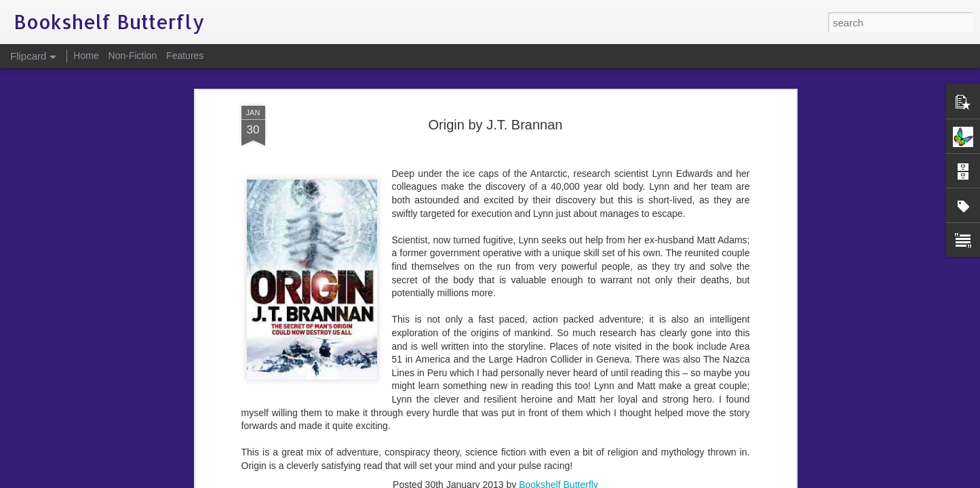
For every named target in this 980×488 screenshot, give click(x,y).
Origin (635, 375)
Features (185, 56)
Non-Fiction (133, 56)
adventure (391, 375)
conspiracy (439, 375)
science (669, 375)
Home (86, 56)
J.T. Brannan (549, 375)
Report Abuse (572, 481)
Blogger (533, 481)
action (352, 375)
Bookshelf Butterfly (558, 358)
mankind (599, 375)
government (492, 375)
